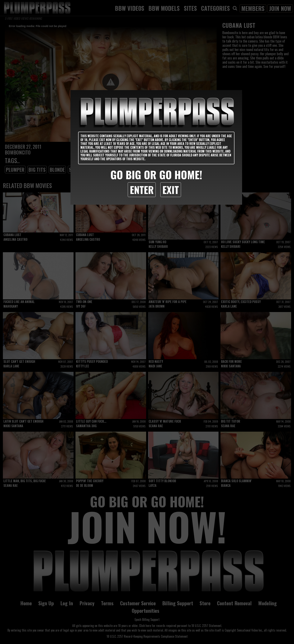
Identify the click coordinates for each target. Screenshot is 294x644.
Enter (142, 190)
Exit (171, 190)
